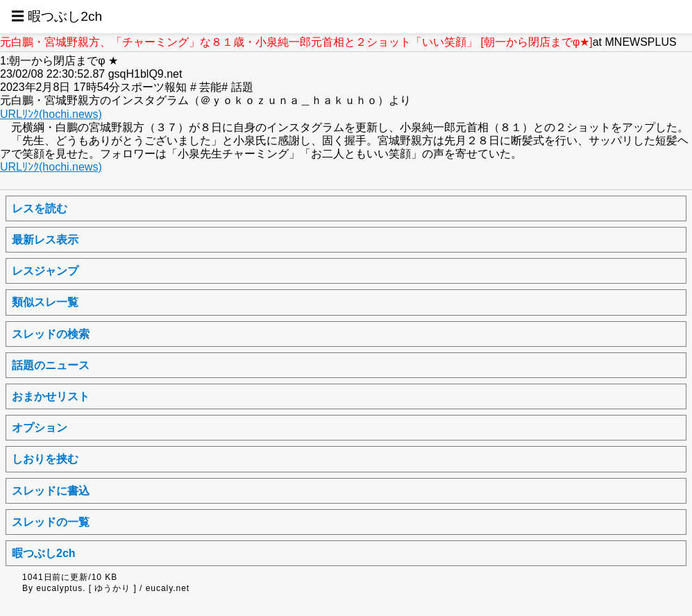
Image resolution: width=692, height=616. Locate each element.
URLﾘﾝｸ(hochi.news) (51, 114)
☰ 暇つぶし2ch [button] (57, 16)
